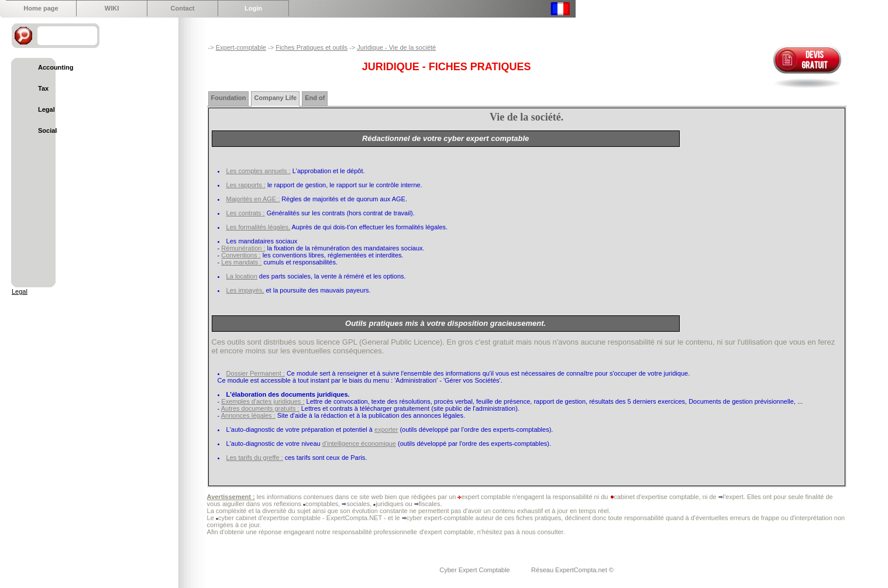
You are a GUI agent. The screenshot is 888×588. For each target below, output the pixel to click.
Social (47, 130)
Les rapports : (246, 185)
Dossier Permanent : (256, 373)
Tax (43, 88)
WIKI (112, 8)
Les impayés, (245, 290)
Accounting (56, 67)
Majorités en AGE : (253, 199)
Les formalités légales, (258, 227)
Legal (47, 109)
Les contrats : (246, 213)
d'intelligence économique (359, 443)
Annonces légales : (248, 415)
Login (253, 8)
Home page (41, 8)
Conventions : (241, 255)
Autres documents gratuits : (260, 408)
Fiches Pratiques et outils (312, 47)
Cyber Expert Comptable (476, 570)
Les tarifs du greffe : (255, 458)
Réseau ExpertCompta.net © (572, 570)
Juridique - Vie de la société (396, 47)
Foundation (229, 98)
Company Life (275, 98)
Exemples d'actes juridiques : (263, 401)
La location (242, 276)
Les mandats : (241, 262)
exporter (386, 429)
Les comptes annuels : (259, 171)
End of (315, 98)
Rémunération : (243, 248)
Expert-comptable (241, 47)
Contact (183, 8)
